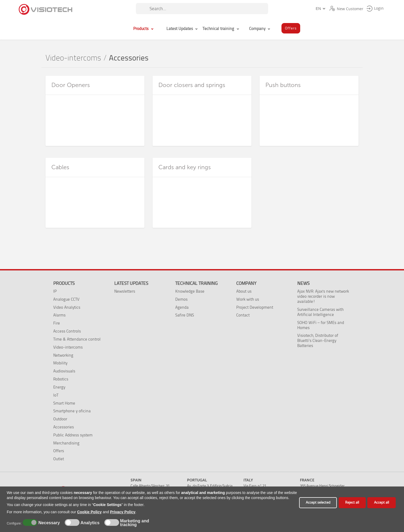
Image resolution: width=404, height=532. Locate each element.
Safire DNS (185, 315)
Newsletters (125, 291)
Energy (59, 387)
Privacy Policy (123, 512)
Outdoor (60, 419)
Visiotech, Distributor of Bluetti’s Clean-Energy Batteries (318, 340)
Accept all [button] (382, 502)
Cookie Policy (89, 512)
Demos (181, 299)
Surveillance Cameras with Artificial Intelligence (320, 312)
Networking (63, 355)
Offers (59, 451)
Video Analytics (67, 307)
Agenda (182, 307)
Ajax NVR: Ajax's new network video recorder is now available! (323, 296)
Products (64, 283)
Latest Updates (131, 283)
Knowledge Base (190, 291)
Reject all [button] (352, 502)
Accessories (64, 427)
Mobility (60, 363)
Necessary (48, 523)
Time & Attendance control (77, 339)
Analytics (89, 523)
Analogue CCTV (66, 299)
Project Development (255, 307)
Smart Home (64, 403)
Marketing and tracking (135, 523)
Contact (243, 315)
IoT (56, 395)
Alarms (59, 315)
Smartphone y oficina (72, 411)
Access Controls (67, 331)
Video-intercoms (73, 58)
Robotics (61, 379)
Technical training (196, 283)
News (303, 283)
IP (55, 291)
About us (244, 291)
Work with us (248, 299)
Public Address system (73, 435)
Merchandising (66, 443)
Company (246, 283)
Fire (57, 323)
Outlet (59, 459)
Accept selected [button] (318, 502)
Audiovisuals (64, 371)
